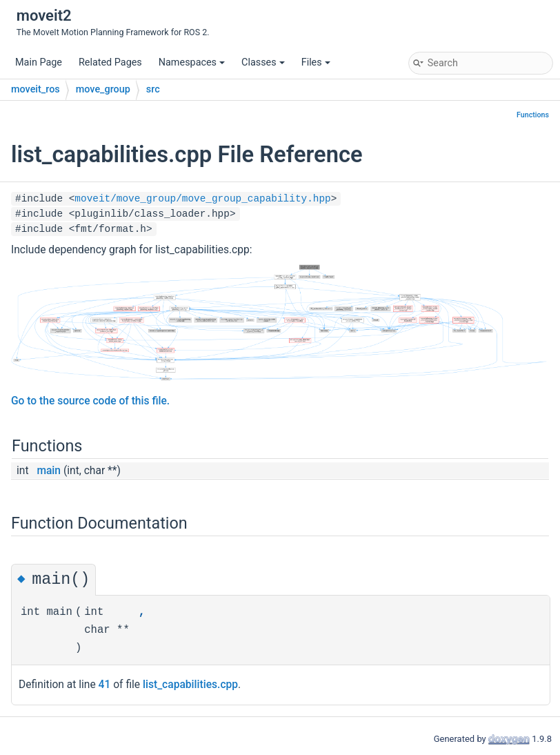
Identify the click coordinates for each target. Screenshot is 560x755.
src (153, 89)
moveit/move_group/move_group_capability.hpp (202, 199)
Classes (263, 62)
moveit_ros (36, 89)
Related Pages (110, 62)
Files (316, 62)
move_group (103, 89)
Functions (533, 115)
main (49, 471)
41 (105, 685)
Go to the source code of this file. (90, 401)
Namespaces (192, 62)
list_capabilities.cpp (190, 685)
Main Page (39, 62)
